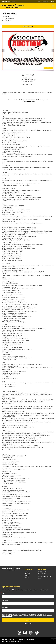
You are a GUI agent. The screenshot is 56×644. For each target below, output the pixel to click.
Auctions (27, 572)
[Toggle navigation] (53, 6)
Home (39, 1)
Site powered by (12, 641)
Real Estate (27, 574)
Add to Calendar (7, 20)
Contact (52, 1)
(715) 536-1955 (45, 1)
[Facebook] (53, 639)
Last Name (5, 607)
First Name (5, 600)
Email (3, 593)
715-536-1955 (42, 577)
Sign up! (28, 620)
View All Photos (48, 68)
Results (27, 575)
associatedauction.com (28, 102)
